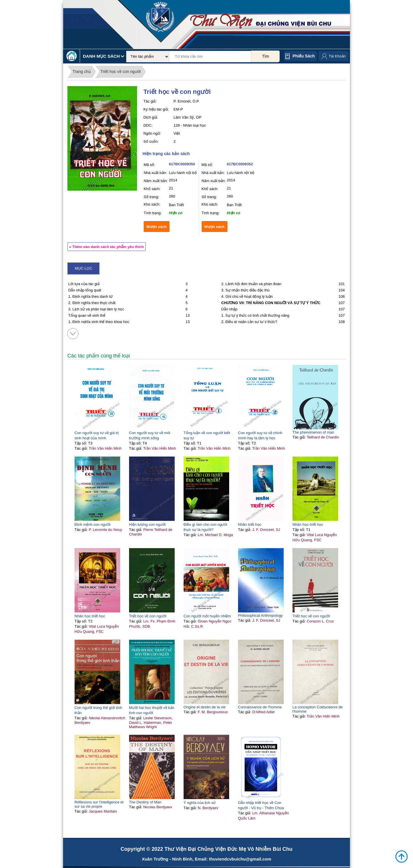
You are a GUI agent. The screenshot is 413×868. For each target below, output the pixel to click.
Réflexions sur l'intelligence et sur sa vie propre (99, 804)
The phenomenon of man (313, 432)
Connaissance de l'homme (260, 707)
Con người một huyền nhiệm (207, 616)
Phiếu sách (304, 56)
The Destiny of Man (145, 802)
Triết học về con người (120, 71)
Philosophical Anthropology (260, 615)
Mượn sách (157, 227)
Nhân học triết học (308, 524)
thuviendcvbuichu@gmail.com (240, 859)
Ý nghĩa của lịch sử (200, 803)
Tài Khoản (337, 56)
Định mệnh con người (92, 524)
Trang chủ (82, 71)
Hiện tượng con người (147, 524)
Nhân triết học (250, 524)
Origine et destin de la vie (205, 707)
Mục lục (83, 268)
